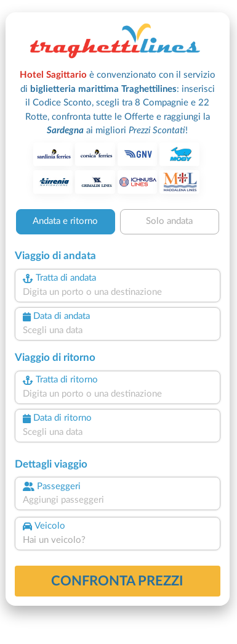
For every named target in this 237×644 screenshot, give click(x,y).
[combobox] (118, 293)
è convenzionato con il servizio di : (118, 103)
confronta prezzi (117, 581)
